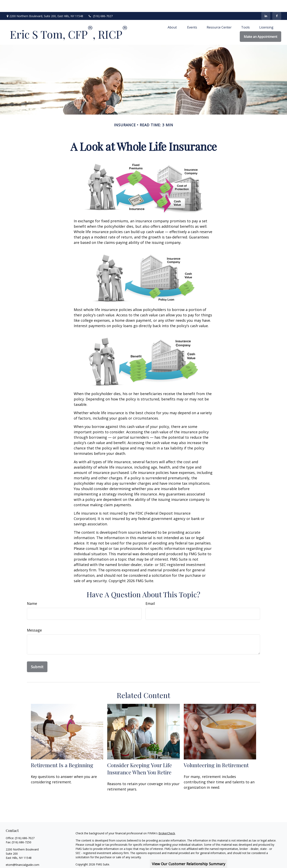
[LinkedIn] (266, 4)
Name (32, 591)
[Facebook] (277, 4)
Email (150, 591)
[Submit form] (37, 655)
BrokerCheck (167, 821)
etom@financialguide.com (23, 853)
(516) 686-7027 (100, 4)
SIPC (262, 860)
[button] (173, 15)
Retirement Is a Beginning (62, 753)
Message (34, 618)
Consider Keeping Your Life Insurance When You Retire (140, 757)
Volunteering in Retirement (216, 753)
